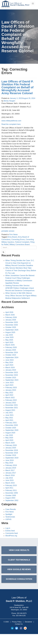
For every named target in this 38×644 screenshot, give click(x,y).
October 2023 (11, 378)
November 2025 (12, 325)
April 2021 (9, 420)
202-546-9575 (22, 613)
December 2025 (12, 322)
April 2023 (9, 385)
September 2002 (12, 500)
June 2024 (9, 360)
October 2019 (11, 455)
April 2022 (9, 395)
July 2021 (9, 413)
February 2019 (11, 465)
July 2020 (9, 435)
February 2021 (11, 423)
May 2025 (9, 340)
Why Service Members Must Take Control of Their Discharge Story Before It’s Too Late (21, 270)
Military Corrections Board (20, 244)
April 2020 (9, 440)
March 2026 (10, 315)
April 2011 (9, 488)
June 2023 (9, 383)
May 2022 (9, 393)
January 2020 (11, 448)
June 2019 (9, 460)
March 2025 (10, 345)
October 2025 (11, 327)
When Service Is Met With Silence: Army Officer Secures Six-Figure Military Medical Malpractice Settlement (21, 296)
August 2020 (10, 433)
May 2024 (9, 362)
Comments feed (12, 533)
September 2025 (12, 330)
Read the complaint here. (11, 124)
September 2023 (12, 380)
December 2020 (12, 425)
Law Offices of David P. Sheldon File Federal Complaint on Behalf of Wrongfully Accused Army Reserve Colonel (17, 87)
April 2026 (9, 312)
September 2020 (12, 430)
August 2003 (10, 498)
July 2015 (9, 478)
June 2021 (9, 415)
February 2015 (11, 485)
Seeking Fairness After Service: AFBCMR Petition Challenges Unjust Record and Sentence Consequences (20, 288)
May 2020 (9, 438)
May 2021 (9, 418)
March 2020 (10, 443)
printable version (8, 231)
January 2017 (11, 473)
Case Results (11, 509)
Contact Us (19, 624)
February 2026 (11, 317)
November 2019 (12, 453)
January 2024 (11, 370)
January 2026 (11, 320)
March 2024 (10, 368)
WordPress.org (11, 536)
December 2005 (12, 493)
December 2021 (12, 405)
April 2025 (9, 342)
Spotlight (9, 514)
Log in (8, 528)
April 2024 (9, 365)
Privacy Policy (17, 622)
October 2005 (11, 495)
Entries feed (10, 531)
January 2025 (11, 350)
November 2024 (12, 352)
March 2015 (10, 483)
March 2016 (10, 475)
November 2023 (12, 375)
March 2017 (10, 470)
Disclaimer (28, 622)
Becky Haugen (9, 101)
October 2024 (11, 355)
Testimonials (10, 517)
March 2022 (10, 398)
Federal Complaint (22, 242)
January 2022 (11, 403)
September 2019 (12, 458)
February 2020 (11, 445)
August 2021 (10, 410)
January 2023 (11, 390)
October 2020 (11, 428)
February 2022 (11, 400)
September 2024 (12, 357)
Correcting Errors (18, 239)
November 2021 (12, 408)
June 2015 (9, 480)
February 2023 (11, 388)
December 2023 (12, 373)
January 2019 (11, 468)
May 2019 (9, 463)
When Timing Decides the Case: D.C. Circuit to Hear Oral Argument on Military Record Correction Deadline (20, 263)
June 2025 (9, 337)
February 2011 (11, 490)
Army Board (12, 237)
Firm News (13, 235)
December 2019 (12, 450)
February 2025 (11, 347)
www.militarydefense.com (11, 121)
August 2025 (10, 332)
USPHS (8, 519)
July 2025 (9, 335)
